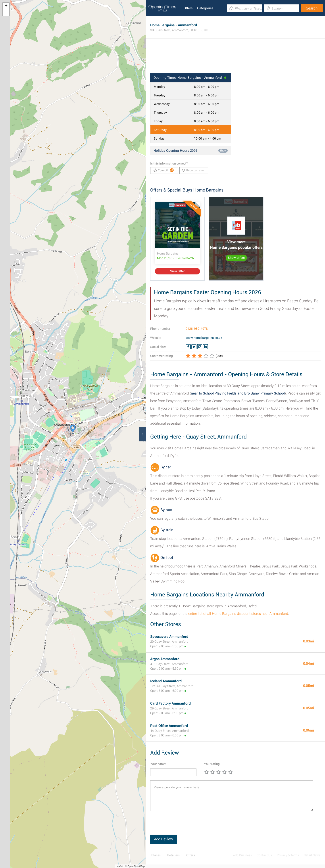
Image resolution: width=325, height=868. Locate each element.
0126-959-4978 (197, 329)
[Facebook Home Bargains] (188, 347)
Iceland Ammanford (166, 681)
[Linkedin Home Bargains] (205, 347)
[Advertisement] (235, 59)
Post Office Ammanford (169, 726)
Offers (188, 8)
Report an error (193, 171)
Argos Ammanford (165, 659)
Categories (205, 8)
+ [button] (6, 6)
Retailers (173, 855)
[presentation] (184, 826)
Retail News (312, 855)
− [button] (6, 13)
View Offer (177, 271)
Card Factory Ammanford (170, 703)
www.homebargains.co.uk (204, 338)
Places (156, 855)
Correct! (164, 170)
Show (223, 151)
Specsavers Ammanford (169, 637)
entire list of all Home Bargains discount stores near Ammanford (238, 614)
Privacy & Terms (288, 855)
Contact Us (264, 855)
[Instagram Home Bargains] (200, 347)
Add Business (242, 855)
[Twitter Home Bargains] (194, 347)
